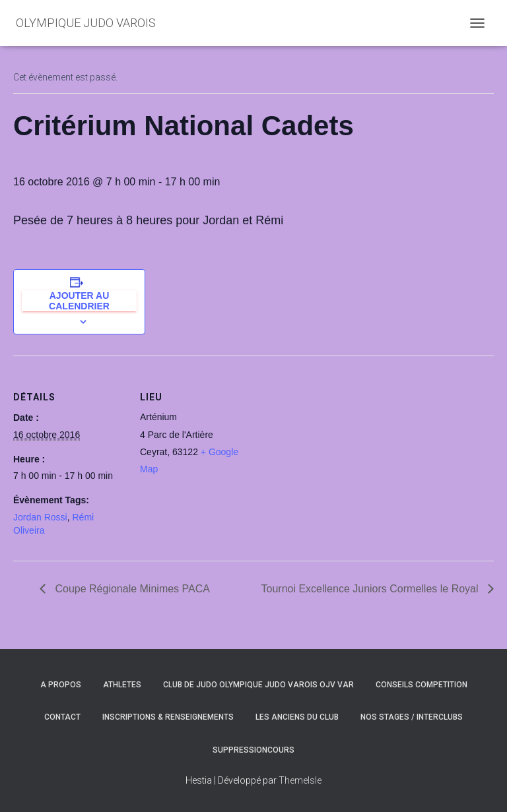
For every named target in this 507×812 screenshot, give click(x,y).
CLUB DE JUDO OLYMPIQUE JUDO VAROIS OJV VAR (258, 685)
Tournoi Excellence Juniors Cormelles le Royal (371, 589)
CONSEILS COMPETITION (422, 685)
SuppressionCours (253, 750)
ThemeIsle (300, 780)
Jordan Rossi (40, 517)
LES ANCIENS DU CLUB (297, 717)
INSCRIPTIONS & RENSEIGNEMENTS (168, 717)
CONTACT (62, 717)
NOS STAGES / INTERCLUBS (412, 717)
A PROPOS (61, 685)
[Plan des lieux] (336, 447)
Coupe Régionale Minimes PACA (131, 589)
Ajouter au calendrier (79, 301)
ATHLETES (122, 685)
